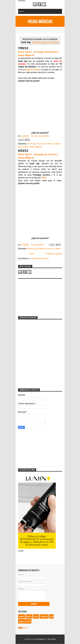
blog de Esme (32, 70)
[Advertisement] (37, 296)
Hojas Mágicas (40, 21)
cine (51, 616)
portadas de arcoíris (45, 249)
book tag (31, 144)
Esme (44, 178)
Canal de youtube (44, 144)
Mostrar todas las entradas (46, 42)
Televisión (44, 616)
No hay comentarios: (40, 136)
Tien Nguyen (52, 639)
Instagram (35, 4)
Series (36, 616)
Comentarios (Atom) (40, 258)
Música (29, 616)
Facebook (39, 4)
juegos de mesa (25, 621)
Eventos (22, 616)
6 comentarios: (38, 245)
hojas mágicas (36, 147)
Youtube (44, 4)
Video (58, 249)
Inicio (32, 254)
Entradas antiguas (54, 254)
